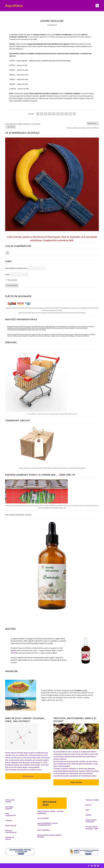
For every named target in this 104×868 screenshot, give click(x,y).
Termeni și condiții (92, 800)
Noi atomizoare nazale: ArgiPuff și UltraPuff (50, 836)
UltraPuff (14, 653)
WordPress (37, 866)
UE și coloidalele (43, 818)
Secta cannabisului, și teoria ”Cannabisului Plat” (47, 824)
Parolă (7, 274)
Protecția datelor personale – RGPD (92, 828)
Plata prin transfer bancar (11, 831)
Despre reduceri (11, 825)
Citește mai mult (28, 776)
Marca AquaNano (44, 830)
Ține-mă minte (11, 280)
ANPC (87, 810)
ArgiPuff (13, 650)
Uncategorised (52, 25)
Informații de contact (10, 801)
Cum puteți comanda (9, 808)
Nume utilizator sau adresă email (16, 268)
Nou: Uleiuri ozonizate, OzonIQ (18, 515)
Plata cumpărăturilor (11, 815)
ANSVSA (88, 815)
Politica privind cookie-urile (91, 821)
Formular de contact (9, 838)
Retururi (89, 805)
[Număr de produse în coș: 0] (7, 253)
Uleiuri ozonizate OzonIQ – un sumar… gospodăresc (51, 812)
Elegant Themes (19, 866)
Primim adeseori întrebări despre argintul (20, 753)
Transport (9, 820)
